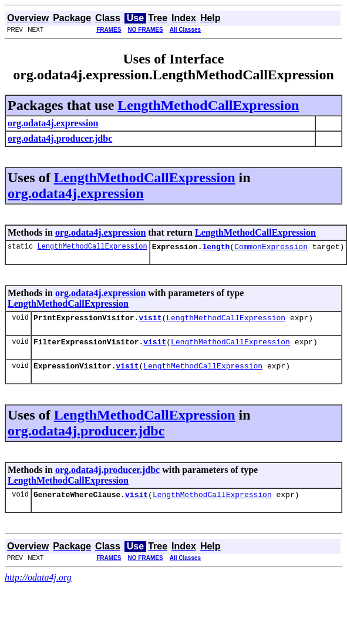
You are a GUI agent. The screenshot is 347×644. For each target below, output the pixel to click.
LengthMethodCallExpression (208, 105)
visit (150, 321)
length (216, 248)
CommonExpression (271, 248)
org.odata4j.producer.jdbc (86, 438)
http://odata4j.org (38, 586)
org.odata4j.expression (76, 193)
